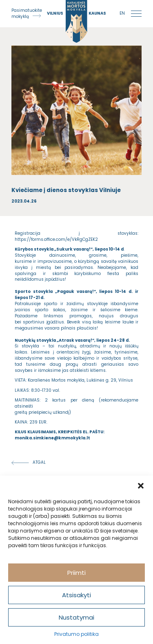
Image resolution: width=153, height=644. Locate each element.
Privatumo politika (76, 634)
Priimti (76, 573)
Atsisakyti (76, 595)
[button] (141, 486)
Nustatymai (76, 617)
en (122, 13)
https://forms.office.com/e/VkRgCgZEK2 (56, 239)
